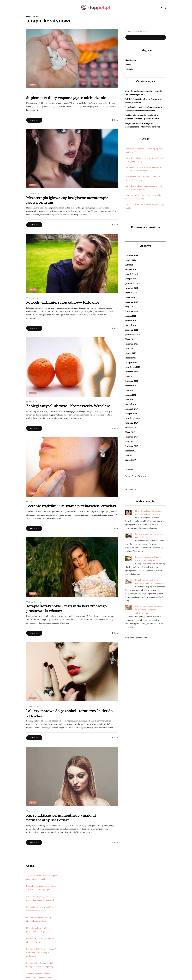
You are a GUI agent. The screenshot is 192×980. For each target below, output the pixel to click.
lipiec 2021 (130, 339)
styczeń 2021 (131, 358)
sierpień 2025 (131, 293)
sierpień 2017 (131, 428)
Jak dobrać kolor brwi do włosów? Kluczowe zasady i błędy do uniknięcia (41, 953)
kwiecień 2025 (132, 311)
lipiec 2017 (130, 432)
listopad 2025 (131, 279)
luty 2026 (129, 265)
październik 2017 (133, 418)
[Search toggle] (165, 8)
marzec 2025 (131, 316)
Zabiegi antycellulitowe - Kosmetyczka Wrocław (68, 406)
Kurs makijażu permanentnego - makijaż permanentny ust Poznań (61, 818)
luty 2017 (129, 455)
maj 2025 (129, 307)
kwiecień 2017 (132, 446)
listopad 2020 (131, 363)
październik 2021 (133, 335)
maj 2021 (129, 349)
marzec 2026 (131, 260)
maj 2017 (129, 442)
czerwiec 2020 (131, 372)
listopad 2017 (131, 414)
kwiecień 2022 (132, 330)
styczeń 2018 (131, 404)
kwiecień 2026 (132, 256)
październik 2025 (133, 283)
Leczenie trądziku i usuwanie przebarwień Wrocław (71, 506)
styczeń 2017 (131, 460)
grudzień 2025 (131, 274)
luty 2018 (129, 400)
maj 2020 (129, 376)
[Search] (146, 31)
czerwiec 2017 (131, 437)
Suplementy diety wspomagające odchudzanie (66, 98)
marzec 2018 (131, 395)
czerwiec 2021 (131, 344)
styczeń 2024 (131, 325)
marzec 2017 (131, 451)
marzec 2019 (131, 386)
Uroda (33, 85)
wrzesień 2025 (132, 288)
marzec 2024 (131, 321)
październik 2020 (133, 367)
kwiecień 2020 (132, 381)
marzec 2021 (131, 353)
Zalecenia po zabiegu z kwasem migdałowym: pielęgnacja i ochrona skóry (149, 610)
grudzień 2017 (131, 409)
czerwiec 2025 (131, 302)
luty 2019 (129, 390)
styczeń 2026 (131, 270)
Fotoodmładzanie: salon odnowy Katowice (63, 303)
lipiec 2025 (130, 297)
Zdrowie (129, 69)
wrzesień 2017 (132, 423)
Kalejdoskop (131, 60)
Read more (34, 120)
